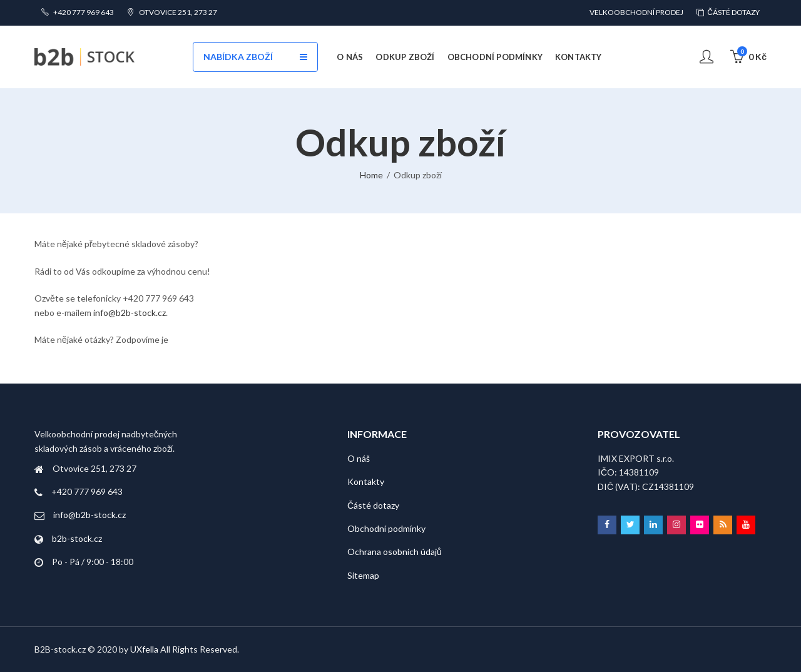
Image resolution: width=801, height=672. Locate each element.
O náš (359, 458)
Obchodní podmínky (386, 528)
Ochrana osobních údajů (395, 552)
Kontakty (366, 481)
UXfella (144, 649)
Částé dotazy (373, 505)
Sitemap (363, 575)
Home (371, 175)
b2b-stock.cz (77, 538)
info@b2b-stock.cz (130, 313)
